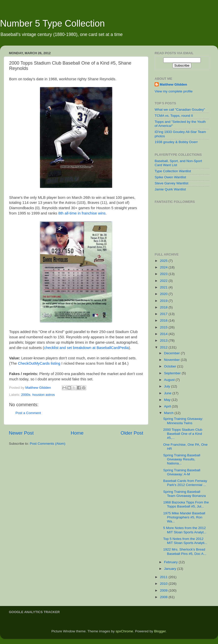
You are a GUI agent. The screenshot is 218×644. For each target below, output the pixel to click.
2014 (164, 334)
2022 (164, 281)
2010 (164, 584)
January (171, 569)
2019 (164, 301)
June (168, 393)
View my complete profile (174, 91)
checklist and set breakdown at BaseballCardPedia (86, 348)
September (173, 373)
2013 (164, 340)
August (170, 380)
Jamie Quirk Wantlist (170, 189)
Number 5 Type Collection (52, 23)
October (171, 366)
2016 (164, 320)
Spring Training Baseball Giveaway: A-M (182, 472)
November (172, 360)
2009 (164, 590)
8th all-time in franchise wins (82, 213)
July (168, 386)
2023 (164, 274)
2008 (164, 597)
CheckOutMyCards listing (39, 363)
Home (77, 433)
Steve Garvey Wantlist (171, 183)
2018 (164, 307)
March (169, 413)
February (171, 562)
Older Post (132, 433)
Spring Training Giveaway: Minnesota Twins (183, 421)
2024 (164, 267)
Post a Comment (28, 413)
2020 (164, 294)
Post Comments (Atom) (48, 444)
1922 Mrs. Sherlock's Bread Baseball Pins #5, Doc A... (185, 551)
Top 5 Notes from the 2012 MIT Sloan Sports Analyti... (185, 541)
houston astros (44, 395)
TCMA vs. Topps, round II (174, 116)
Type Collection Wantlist (173, 171)
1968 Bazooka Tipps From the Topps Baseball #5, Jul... (186, 504)
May (168, 400)
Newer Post (21, 433)
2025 (164, 261)
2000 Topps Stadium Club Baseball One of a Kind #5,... (183, 434)
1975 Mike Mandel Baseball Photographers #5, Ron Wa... (184, 517)
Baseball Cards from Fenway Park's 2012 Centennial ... (185, 483)
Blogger (160, 631)
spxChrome (124, 631)
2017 (164, 314)
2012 (164, 347)
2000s (26, 395)
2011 (164, 577)
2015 (164, 327)
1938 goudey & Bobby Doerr (176, 142)
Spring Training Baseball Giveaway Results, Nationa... (182, 459)
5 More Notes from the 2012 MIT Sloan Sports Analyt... (185, 530)
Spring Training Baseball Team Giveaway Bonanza (185, 494)
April (168, 406)
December (172, 353)
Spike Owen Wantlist (170, 177)
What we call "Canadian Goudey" (180, 110)
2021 (164, 287)
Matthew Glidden (173, 84)
